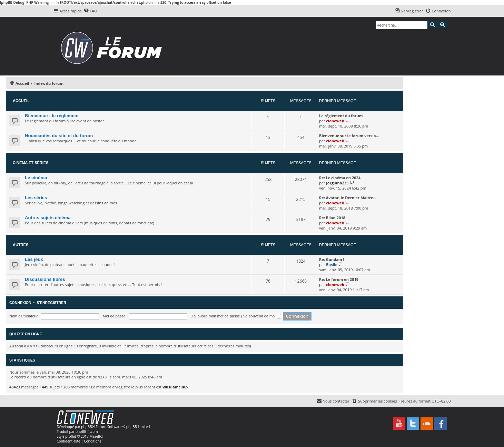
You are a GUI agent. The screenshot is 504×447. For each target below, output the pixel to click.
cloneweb (335, 121)
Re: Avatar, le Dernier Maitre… (348, 198)
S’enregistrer (51, 303)
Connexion (20, 303)
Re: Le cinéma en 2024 (340, 178)
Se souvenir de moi (262, 316)
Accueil (21, 101)
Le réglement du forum (341, 116)
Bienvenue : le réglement (52, 116)
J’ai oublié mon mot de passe (215, 316)
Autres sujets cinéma (48, 218)
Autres (21, 245)
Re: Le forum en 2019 (339, 279)
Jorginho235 (337, 183)
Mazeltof (97, 436)
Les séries (36, 198)
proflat (71, 436)
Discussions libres (45, 279)
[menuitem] (90, 11)
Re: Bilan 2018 (332, 218)
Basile (332, 265)
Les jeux (34, 259)
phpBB (86, 427)
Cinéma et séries (31, 163)
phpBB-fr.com (87, 431)
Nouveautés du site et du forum (59, 136)
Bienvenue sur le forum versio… (349, 136)
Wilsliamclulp (175, 387)
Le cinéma (36, 178)
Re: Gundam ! (332, 259)
